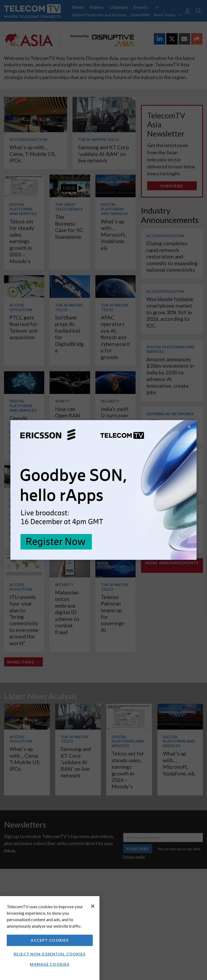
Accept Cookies (50, 940)
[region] (50, 938)
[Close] (93, 906)
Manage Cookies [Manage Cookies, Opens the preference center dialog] (50, 964)
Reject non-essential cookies (50, 954)
